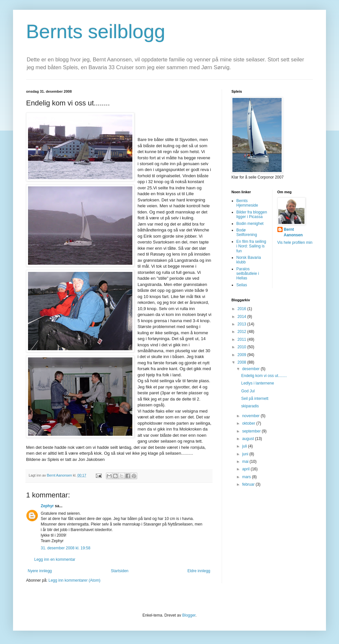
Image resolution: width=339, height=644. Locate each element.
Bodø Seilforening (247, 232)
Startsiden (120, 571)
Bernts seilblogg (96, 31)
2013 (243, 324)
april (246, 469)
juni (246, 454)
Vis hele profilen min (295, 243)
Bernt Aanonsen (293, 232)
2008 (243, 362)
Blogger (189, 615)
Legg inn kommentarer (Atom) (74, 580)
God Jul (248, 391)
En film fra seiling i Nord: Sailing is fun (251, 246)
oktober (249, 423)
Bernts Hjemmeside (247, 203)
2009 (243, 355)
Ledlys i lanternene (258, 383)
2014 (243, 317)
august (249, 439)
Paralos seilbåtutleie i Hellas (248, 274)
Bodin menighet (250, 224)
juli (245, 446)
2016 (243, 309)
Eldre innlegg (199, 571)
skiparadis (250, 406)
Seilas (242, 285)
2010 (243, 347)
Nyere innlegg (40, 571)
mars (247, 477)
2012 (243, 332)
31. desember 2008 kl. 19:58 (66, 548)
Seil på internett (255, 399)
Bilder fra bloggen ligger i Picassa (252, 214)
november (251, 416)
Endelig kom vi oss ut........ (264, 376)
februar (249, 484)
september (252, 431)
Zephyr (47, 506)
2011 (243, 339)
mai (246, 462)
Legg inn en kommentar (55, 559)
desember (251, 369)
